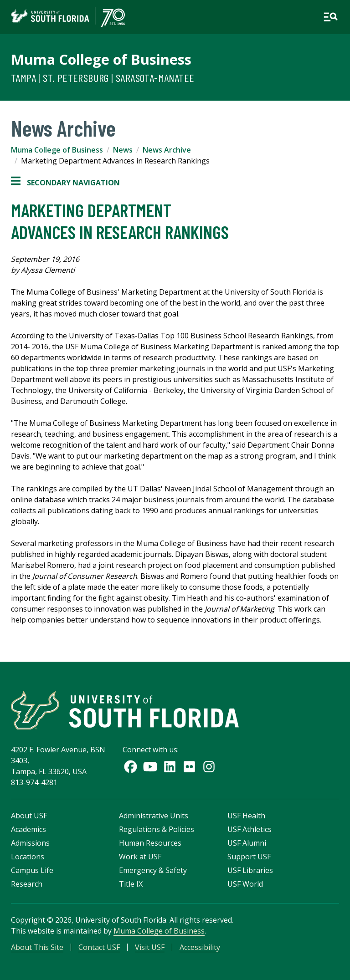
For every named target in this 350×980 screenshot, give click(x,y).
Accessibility (200, 947)
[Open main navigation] (330, 17)
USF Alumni (247, 843)
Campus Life (32, 870)
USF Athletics (250, 829)
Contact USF (99, 947)
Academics (28, 829)
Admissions (30, 843)
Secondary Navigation (65, 183)
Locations (28, 857)
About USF (29, 816)
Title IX (131, 884)
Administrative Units (154, 816)
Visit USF (150, 947)
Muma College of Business (101, 59)
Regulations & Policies (157, 829)
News (123, 150)
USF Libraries (250, 870)
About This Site (37, 947)
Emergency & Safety (153, 870)
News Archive (167, 150)
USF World (245, 884)
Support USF (249, 857)
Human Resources (150, 843)
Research (27, 884)
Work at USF (140, 857)
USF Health (246, 816)
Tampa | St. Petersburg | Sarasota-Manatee (103, 78)
